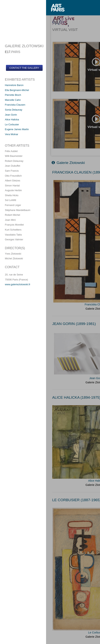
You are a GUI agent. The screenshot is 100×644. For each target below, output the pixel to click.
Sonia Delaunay (14, 110)
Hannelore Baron (14, 85)
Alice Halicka (12, 119)
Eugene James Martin (17, 129)
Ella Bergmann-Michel (17, 90)
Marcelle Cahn (13, 100)
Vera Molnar (12, 134)
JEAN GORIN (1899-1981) (74, 324)
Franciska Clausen (15, 105)
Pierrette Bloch (13, 95)
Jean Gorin (11, 115)
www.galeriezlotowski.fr (18, 284)
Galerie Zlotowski (68, 163)
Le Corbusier (12, 124)
